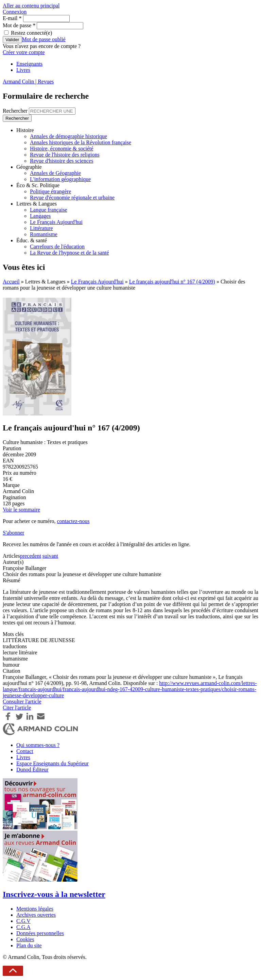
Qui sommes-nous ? (38, 745)
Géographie (29, 167)
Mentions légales (35, 909)
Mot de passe (19, 25)
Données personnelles (40, 933)
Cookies (25, 939)
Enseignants (29, 64)
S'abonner (13, 533)
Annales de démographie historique (68, 136)
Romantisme (44, 234)
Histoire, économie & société (62, 149)
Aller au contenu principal (31, 6)
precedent (31, 556)
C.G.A (23, 927)
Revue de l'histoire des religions (65, 155)
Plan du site (29, 945)
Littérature (41, 228)
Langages (40, 216)
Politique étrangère (50, 191)
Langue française (49, 210)
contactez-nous (73, 521)
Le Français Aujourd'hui (56, 222)
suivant (50, 556)
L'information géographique (60, 179)
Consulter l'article (22, 701)
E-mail (12, 18)
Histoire (25, 130)
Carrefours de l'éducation (57, 247)
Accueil (11, 282)
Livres (23, 70)
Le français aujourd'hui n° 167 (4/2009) (172, 282)
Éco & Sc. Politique (38, 185)
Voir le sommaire (21, 510)
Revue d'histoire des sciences (62, 161)
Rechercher (16, 111)
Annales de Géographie (55, 173)
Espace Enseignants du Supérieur (53, 763)
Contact (25, 751)
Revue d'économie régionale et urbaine (72, 198)
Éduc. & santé (32, 240)
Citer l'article (17, 708)
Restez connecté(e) (31, 33)
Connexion (15, 12)
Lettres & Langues (37, 204)
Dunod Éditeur (32, 770)
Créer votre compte (24, 52)
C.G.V (23, 921)
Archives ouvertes (36, 915)
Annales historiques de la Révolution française (81, 142)
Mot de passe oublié (44, 39)
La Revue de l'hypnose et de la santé (69, 253)
